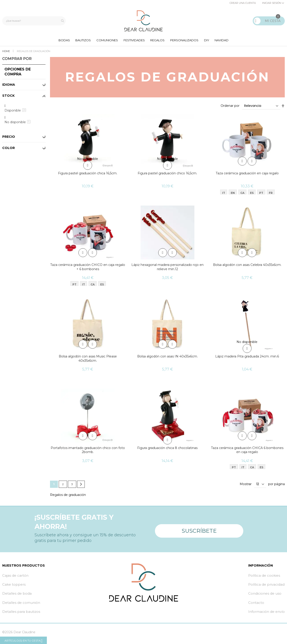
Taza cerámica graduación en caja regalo (247, 175)
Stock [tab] (8, 97)
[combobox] (35, 21)
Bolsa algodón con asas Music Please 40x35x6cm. (88, 361)
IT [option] (224, 194)
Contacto (256, 606)
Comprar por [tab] (17, 60)
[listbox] (248, 194)
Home (6, 53)
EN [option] (233, 194)
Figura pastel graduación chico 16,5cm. (167, 175)
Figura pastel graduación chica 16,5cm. (88, 175)
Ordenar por (230, 107)
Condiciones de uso (265, 596)
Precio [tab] (9, 138)
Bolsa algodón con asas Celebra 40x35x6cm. (247, 267)
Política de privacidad (266, 587)
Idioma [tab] (9, 86)
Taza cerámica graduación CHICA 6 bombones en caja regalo (247, 452)
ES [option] (252, 194)
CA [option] (242, 194)
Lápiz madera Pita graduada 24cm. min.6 (247, 359)
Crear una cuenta (243, 3)
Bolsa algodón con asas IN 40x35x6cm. (167, 359)
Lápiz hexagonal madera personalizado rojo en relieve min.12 (167, 269)
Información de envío (266, 614)
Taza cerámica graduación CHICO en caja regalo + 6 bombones (88, 269)
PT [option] (261, 194)
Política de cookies (264, 578)
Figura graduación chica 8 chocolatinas (167, 450)
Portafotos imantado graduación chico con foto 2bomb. (88, 452)
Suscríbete (199, 531)
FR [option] (271, 194)
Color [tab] (9, 149)
